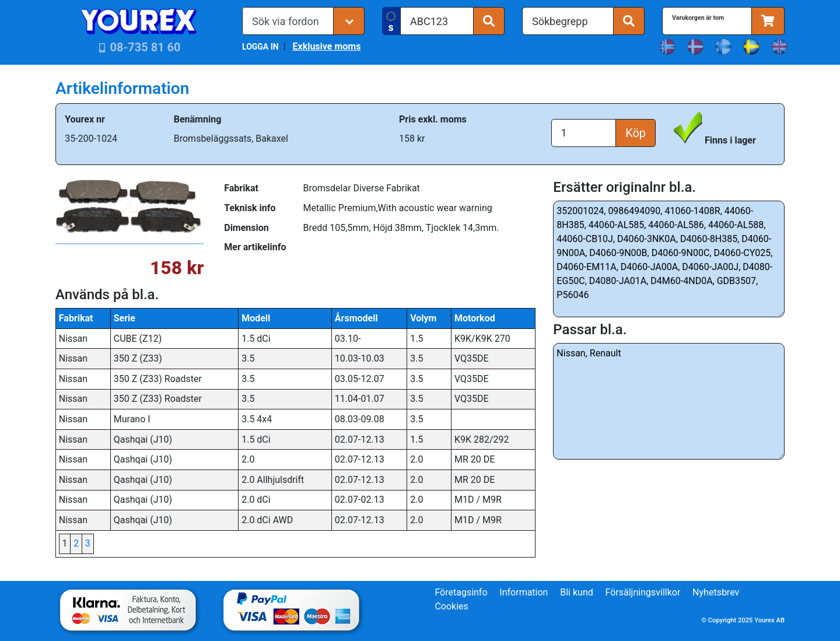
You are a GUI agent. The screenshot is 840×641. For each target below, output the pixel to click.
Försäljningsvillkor (643, 592)
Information (524, 592)
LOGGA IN (260, 47)
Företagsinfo (461, 592)
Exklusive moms (326, 46)
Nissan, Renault (669, 401)
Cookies (451, 606)
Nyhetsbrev (716, 592)
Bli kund (577, 592)
